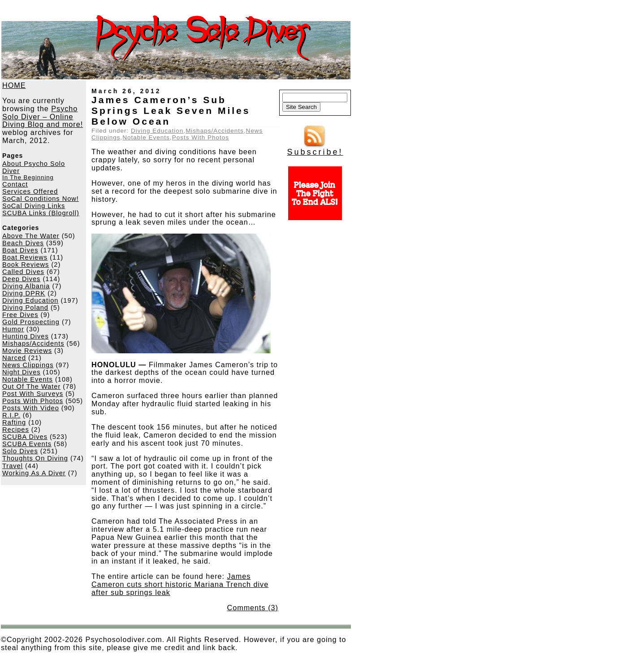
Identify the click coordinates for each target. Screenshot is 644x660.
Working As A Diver (34, 473)
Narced (14, 358)
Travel (13, 466)
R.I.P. (11, 415)
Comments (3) (253, 608)
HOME (14, 85)
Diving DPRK (24, 293)
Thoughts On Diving (35, 458)
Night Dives (22, 372)
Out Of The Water (31, 386)
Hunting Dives (26, 336)
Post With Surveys (33, 394)
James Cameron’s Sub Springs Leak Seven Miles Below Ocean (171, 111)
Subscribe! (315, 148)
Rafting (14, 422)
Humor (13, 329)
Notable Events (28, 379)
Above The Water (31, 236)
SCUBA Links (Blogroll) (41, 213)
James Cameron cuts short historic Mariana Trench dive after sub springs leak (180, 584)
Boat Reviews (25, 257)
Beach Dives (23, 243)
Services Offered (30, 191)
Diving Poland (25, 308)
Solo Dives (20, 451)
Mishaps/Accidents (33, 343)
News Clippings (28, 365)
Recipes (16, 430)
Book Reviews (26, 265)
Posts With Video (31, 408)
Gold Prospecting (31, 322)
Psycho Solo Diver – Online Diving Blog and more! (43, 117)
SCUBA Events (27, 444)
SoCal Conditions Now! (41, 199)
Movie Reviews (27, 351)
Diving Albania (26, 286)
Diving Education (30, 300)
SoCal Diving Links (34, 206)
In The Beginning (28, 177)
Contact (15, 184)
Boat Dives (20, 250)
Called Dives (23, 272)
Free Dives (20, 315)
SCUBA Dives (25, 437)
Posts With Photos (33, 401)
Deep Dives (21, 279)
